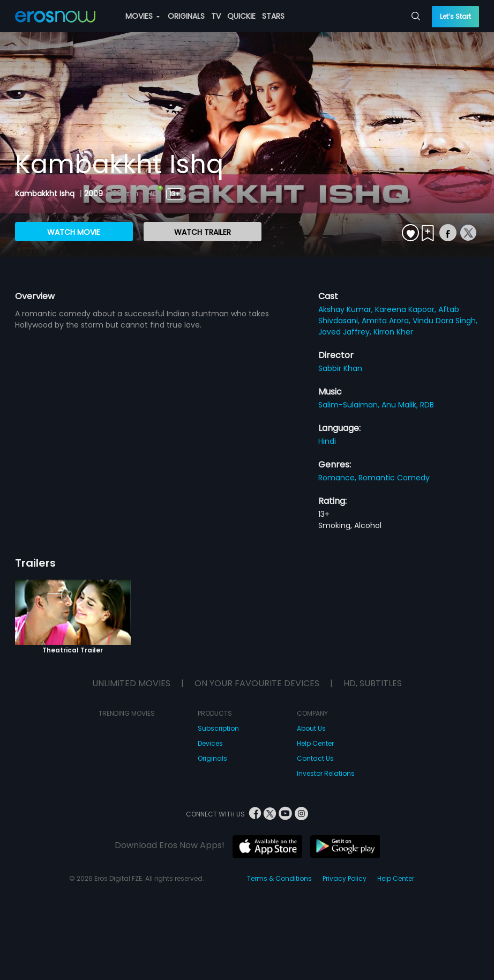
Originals (212, 758)
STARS (273, 16)
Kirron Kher (393, 332)
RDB (427, 405)
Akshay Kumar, (347, 309)
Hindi (327, 441)
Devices (210, 743)
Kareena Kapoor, (407, 309)
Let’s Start (455, 16)
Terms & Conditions (279, 878)
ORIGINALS (186, 16)
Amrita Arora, (387, 321)
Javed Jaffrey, (346, 332)
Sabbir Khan (340, 368)
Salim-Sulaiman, (350, 405)
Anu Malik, (401, 405)
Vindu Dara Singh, (445, 321)
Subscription (218, 728)
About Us (311, 728)
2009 (93, 194)
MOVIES (143, 16)
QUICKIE (241, 16)
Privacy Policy (345, 878)
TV (216, 16)
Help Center (315, 743)
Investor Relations (326, 773)
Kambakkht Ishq (46, 194)
